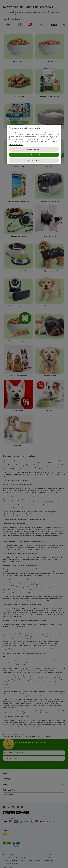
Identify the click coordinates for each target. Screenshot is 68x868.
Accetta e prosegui (34, 155)
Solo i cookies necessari (34, 160)
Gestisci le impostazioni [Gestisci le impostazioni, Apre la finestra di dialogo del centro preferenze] (34, 149)
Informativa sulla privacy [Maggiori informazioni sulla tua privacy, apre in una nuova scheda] (16, 145)
